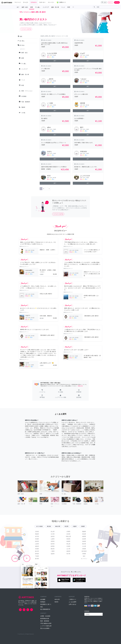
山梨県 (53, 539)
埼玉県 (66, 526)
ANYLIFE (57, 599)
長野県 (53, 541)
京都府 (83, 526)
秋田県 (37, 541)
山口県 (68, 549)
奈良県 (68, 534)
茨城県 (37, 549)
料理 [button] (69, 7)
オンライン (84, 559)
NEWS (56, 602)
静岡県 (53, 546)
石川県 (53, 534)
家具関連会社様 (45, 619)
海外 (84, 556)
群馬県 (37, 554)
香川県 (68, 554)
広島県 (68, 546)
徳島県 (68, 551)
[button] (104, 2)
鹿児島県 (84, 551)
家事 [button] (32, 7)
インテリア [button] (46, 7)
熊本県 (84, 544)
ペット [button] (63, 7)
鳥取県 (68, 539)
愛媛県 (84, 532)
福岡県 (84, 536)
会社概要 (43, 599)
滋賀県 (53, 554)
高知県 (84, 534)
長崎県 (84, 541)
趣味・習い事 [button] (55, 7)
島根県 (68, 541)
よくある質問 (72, 602)
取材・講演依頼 (45, 621)
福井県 (53, 536)
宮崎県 (84, 549)
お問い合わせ (72, 604)
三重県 (53, 551)
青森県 (37, 534)
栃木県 (37, 551)
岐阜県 (53, 544)
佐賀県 (84, 539)
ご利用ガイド (72, 599)
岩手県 (37, 536)
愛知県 (53, 549)
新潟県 (37, 559)
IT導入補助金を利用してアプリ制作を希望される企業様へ (46, 626)
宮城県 (37, 539)
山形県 (37, 544)
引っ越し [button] (38, 7)
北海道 (37, 532)
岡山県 (68, 544)
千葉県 (37, 556)
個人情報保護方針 (45, 609)
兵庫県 (68, 532)
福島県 (37, 546)
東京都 (49, 526)
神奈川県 (58, 526)
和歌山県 (68, 536)
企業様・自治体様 (45, 616)
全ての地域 (39, 526)
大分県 (84, 546)
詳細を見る (80, 386)
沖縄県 (84, 554)
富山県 (53, 532)
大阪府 (75, 526)
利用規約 (43, 602)
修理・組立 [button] (25, 7)
